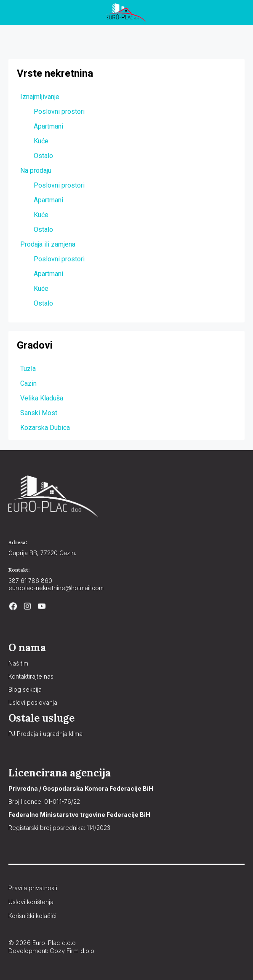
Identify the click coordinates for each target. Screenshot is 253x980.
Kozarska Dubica (45, 428)
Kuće (41, 141)
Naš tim (18, 663)
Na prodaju (36, 170)
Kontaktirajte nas (31, 676)
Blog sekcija (25, 689)
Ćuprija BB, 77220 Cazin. (42, 553)
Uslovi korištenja (31, 902)
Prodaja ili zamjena (48, 244)
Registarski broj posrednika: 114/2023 (59, 828)
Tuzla (28, 369)
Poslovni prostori (59, 111)
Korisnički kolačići (32, 916)
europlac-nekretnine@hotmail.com (56, 588)
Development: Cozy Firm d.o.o (51, 951)
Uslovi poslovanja (33, 702)
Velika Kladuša (42, 398)
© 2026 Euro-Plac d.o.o (42, 943)
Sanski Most (39, 413)
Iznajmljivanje (40, 97)
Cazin (28, 383)
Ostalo (43, 156)
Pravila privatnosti (33, 888)
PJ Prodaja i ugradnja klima (45, 734)
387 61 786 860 (30, 581)
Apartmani (48, 126)
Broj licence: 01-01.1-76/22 (44, 801)
